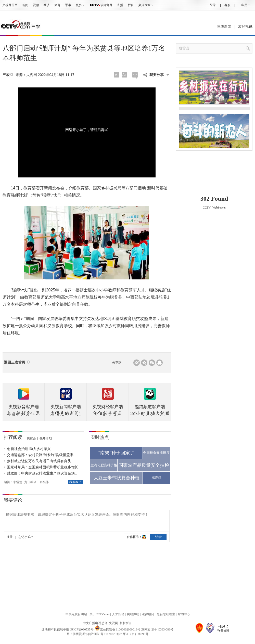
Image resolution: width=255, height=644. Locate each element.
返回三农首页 (15, 362)
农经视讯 (245, 27)
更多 (79, 5)
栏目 (131, 5)
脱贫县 (31, 438)
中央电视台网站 (76, 614)
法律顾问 (148, 614)
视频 (36, 5)
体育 (57, 5)
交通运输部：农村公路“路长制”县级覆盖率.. (41, 455)
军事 (68, 5)
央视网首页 (10, 5)
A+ (125, 75)
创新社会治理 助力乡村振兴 (29, 449)
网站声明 (133, 614)
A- (117, 75)
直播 (120, 5)
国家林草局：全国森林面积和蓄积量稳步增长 (43, 467)
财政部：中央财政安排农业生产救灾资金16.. (42, 473)
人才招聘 (118, 614)
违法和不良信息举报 (55, 629)
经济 (47, 5)
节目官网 (106, 5)
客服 (227, 5)
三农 (6, 75)
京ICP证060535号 (82, 629)
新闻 (25, 5)
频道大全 (145, 5)
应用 (244, 5)
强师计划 (46, 438)
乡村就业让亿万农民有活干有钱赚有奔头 (39, 461)
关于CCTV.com (99, 614)
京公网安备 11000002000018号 (118, 629)
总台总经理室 (166, 614)
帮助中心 (184, 614)
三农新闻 (224, 27)
